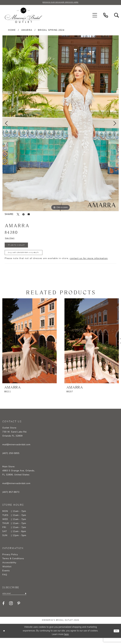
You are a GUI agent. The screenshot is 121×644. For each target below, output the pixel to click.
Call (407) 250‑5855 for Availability (30, 257)
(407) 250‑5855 (11, 459)
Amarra (27, 31)
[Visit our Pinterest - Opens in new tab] (19, 609)
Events (6, 576)
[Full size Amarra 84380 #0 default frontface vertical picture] (61, 124)
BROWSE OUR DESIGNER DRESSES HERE (60, 3)
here (66, 641)
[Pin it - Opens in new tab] (23, 215)
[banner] (23, 16)
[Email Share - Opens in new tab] (29, 215)
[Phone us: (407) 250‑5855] (106, 16)
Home (12, 31)
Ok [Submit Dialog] (116, 637)
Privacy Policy (10, 560)
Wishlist (7, 572)
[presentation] (30, 346)
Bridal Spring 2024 (51, 31)
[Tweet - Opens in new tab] (18, 215)
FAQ (5, 580)
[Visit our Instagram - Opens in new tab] (11, 609)
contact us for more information (89, 264)
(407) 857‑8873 (11, 498)
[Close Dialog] (5, 637)
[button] (95, 16)
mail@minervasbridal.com (16, 450)
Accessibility (9, 568)
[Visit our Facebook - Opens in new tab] (3, 609)
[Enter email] (18, 599)
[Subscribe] (32, 599)
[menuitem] (95, 16)
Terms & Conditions (13, 564)
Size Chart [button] (11, 239)
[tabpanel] (61, 124)
